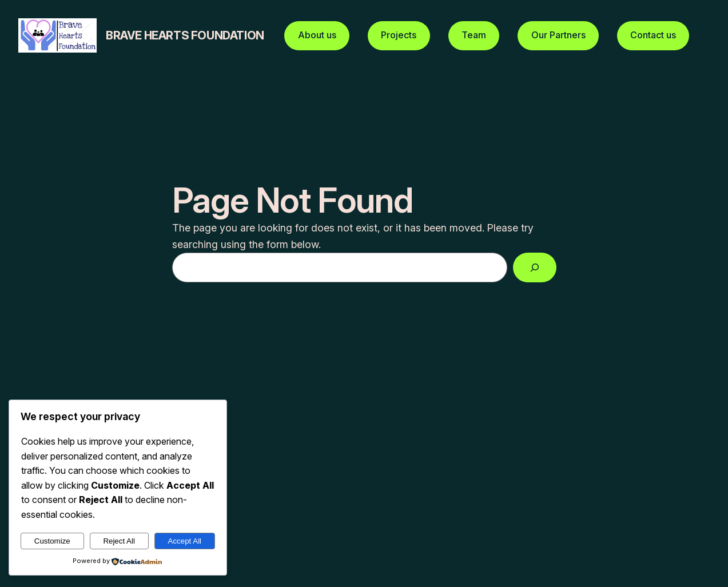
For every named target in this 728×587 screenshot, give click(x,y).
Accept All (185, 541)
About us (317, 35)
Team (474, 35)
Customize (52, 541)
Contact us (653, 35)
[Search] (535, 267)
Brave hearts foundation (185, 35)
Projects (399, 35)
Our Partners (558, 35)
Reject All (119, 541)
